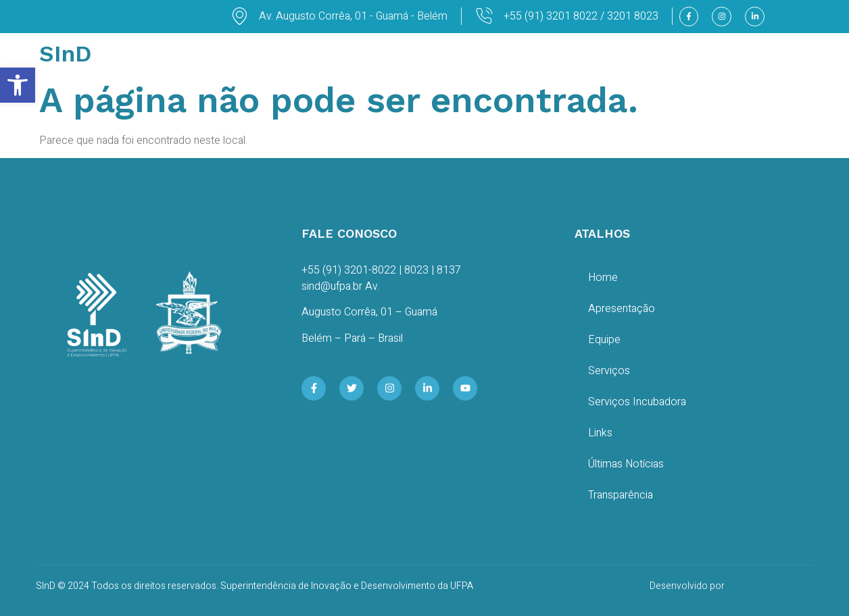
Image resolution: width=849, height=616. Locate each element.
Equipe (604, 340)
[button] (18, 85)
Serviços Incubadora (637, 402)
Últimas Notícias (626, 464)
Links (600, 433)
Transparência (621, 495)
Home (603, 278)
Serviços (609, 371)
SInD (65, 53)
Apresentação (622, 309)
